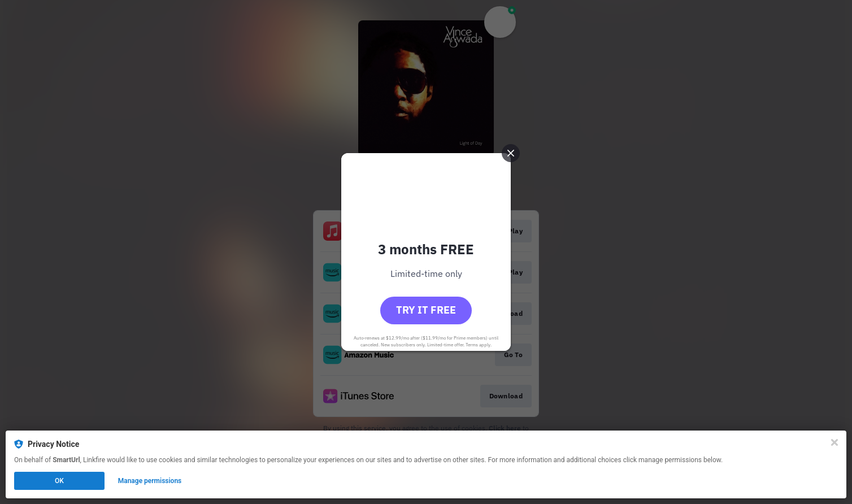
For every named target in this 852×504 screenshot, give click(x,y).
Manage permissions (150, 481)
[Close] (834, 442)
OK (59, 481)
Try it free (426, 310)
